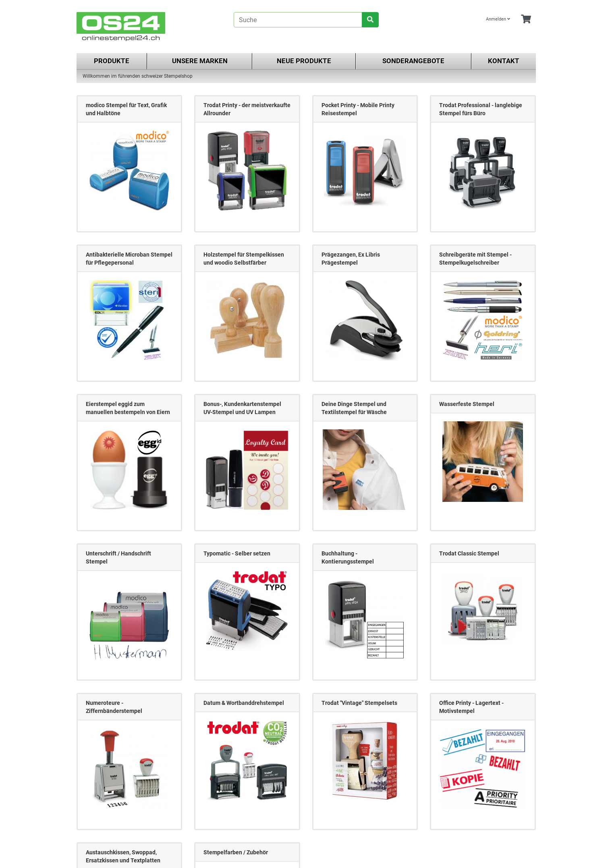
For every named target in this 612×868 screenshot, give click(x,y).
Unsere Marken (200, 61)
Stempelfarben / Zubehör (236, 852)
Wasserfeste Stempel (467, 404)
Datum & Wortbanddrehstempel (244, 703)
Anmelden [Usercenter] (498, 19)
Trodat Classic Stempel (469, 553)
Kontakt (504, 61)
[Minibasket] (526, 20)
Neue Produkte (304, 61)
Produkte (112, 61)
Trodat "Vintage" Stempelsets (359, 703)
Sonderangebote (413, 61)
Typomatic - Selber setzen (237, 553)
